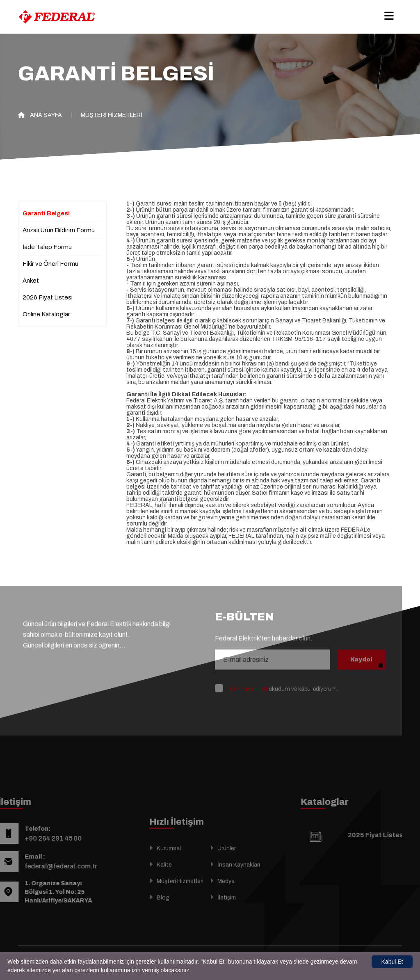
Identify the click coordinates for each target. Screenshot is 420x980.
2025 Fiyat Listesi (387, 835)
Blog (163, 908)
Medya (226, 892)
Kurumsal (169, 859)
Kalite (164, 876)
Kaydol (361, 649)
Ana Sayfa (40, 115)
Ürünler (227, 859)
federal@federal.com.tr (50, 866)
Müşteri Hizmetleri (112, 115)
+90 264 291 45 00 (42, 838)
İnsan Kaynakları (239, 876)
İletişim (227, 908)
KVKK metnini (248, 678)
